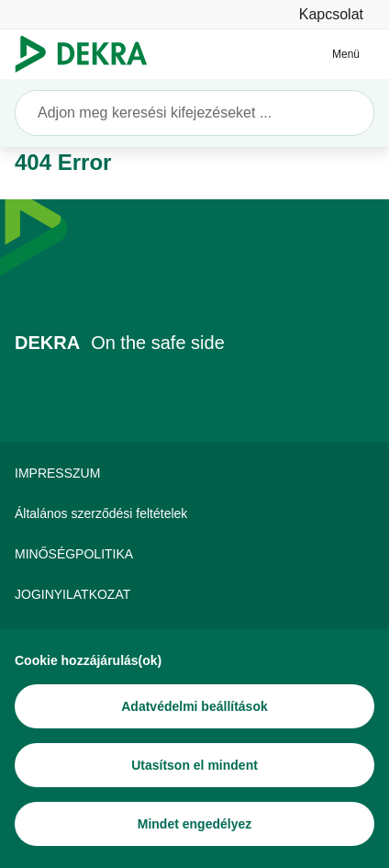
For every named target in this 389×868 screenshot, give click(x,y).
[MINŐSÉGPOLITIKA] (194, 554)
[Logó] (89, 54)
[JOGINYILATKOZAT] (194, 594)
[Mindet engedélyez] (194, 824)
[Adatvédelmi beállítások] (194, 706)
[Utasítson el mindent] (194, 765)
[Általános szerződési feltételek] (194, 513)
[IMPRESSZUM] (194, 473)
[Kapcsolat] (331, 14)
